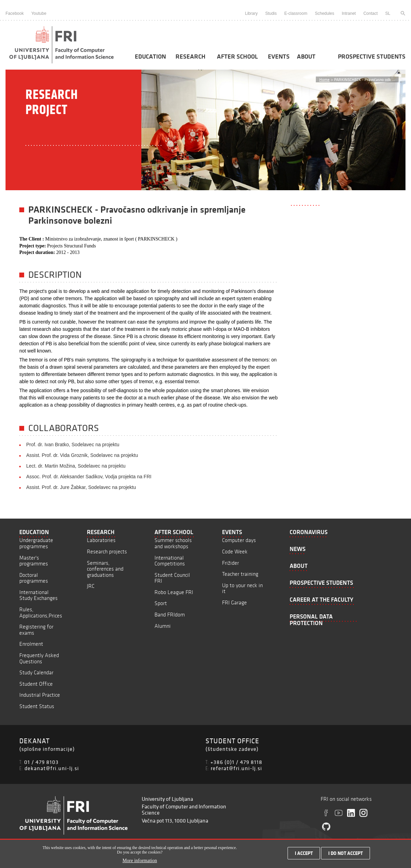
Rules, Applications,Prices (41, 612)
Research (191, 57)
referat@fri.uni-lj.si (236, 768)
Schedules (324, 13)
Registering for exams (36, 630)
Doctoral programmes (34, 578)
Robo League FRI (174, 592)
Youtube (39, 13)
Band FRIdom (170, 615)
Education (150, 57)
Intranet (349, 13)
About (306, 57)
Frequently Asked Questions (39, 658)
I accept (304, 855)
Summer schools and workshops (173, 543)
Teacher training (240, 574)
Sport (161, 603)
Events (279, 57)
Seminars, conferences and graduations (105, 569)
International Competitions (170, 561)
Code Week (235, 552)
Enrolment (31, 644)
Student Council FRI (172, 578)
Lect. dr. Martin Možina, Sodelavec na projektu (76, 466)
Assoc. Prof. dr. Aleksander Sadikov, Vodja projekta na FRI (89, 477)
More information (140, 863)
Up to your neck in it (242, 588)
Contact (370, 13)
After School (237, 57)
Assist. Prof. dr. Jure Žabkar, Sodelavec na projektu (81, 487)
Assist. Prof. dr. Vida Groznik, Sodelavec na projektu (82, 455)
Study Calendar (36, 672)
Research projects (107, 552)
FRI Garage (234, 603)
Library (251, 13)
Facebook (15, 13)
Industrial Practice (40, 695)
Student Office (36, 684)
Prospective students (372, 57)
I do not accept (345, 855)
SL (388, 13)
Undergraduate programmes (36, 543)
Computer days (239, 540)
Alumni (163, 626)
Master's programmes (34, 561)
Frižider (230, 563)
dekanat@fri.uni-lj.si (52, 768)
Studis (271, 13)
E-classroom (296, 13)
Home (324, 79)
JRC (91, 586)
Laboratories (101, 540)
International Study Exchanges (38, 595)
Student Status (37, 706)
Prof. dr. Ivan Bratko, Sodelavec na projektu (73, 445)
